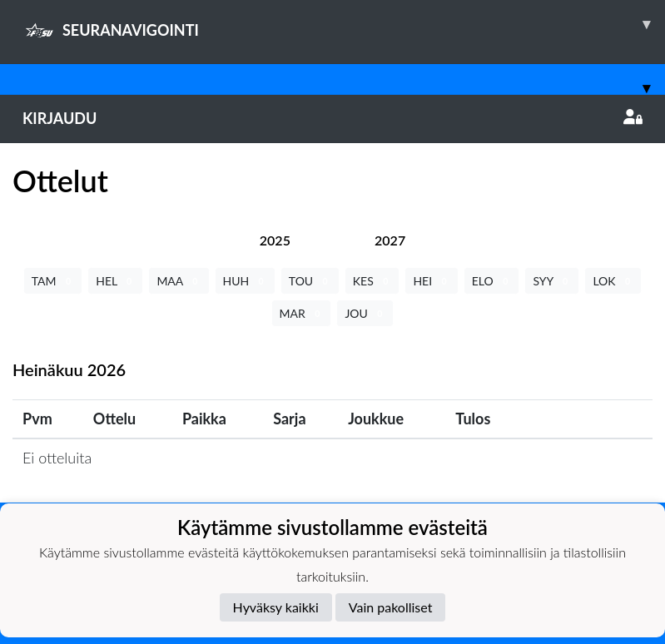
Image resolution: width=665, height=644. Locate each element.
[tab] (275, 240)
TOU (310, 281)
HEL (115, 281)
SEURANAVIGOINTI (344, 24)
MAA (179, 281)
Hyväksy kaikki (276, 607)
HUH (245, 281)
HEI (431, 281)
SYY (552, 281)
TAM (53, 281)
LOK (613, 281)
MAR (302, 313)
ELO (492, 281)
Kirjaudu (332, 118)
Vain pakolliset (391, 607)
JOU (365, 313)
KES (372, 281)
